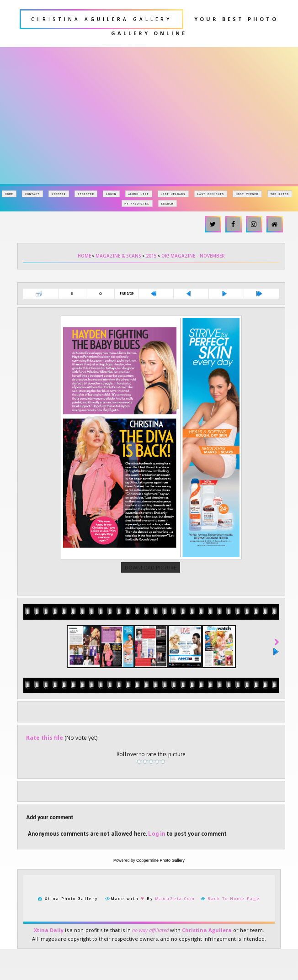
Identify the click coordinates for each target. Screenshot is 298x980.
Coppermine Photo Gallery (160, 917)
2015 (151, 256)
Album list (139, 194)
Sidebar (59, 194)
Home (9, 194)
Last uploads (173, 194)
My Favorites (137, 203)
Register (86, 194)
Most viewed (247, 194)
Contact (32, 194)
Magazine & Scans (118, 256)
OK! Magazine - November (193, 256)
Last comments (211, 194)
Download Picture (151, 613)
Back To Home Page (234, 956)
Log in (157, 891)
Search (168, 203)
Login (111, 194)
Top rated (280, 194)
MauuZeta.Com (175, 956)
